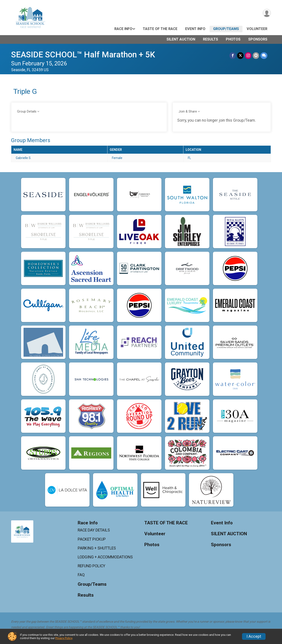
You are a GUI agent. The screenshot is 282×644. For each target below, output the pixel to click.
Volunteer (257, 29)
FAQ (81, 575)
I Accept (254, 636)
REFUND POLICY (91, 566)
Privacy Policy (64, 638)
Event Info (195, 29)
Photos (233, 39)
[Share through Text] (264, 55)
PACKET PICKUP (92, 539)
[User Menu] (267, 13)
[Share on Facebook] (233, 55)
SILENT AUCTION (181, 39)
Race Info (123, 29)
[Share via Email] (256, 55)
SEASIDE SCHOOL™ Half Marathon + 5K (83, 55)
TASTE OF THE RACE (160, 29)
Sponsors (258, 39)
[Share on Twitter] (240, 55)
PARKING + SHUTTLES (97, 548)
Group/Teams (226, 29)
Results (211, 39)
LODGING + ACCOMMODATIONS (105, 557)
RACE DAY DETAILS (94, 530)
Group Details (27, 112)
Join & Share (188, 112)
